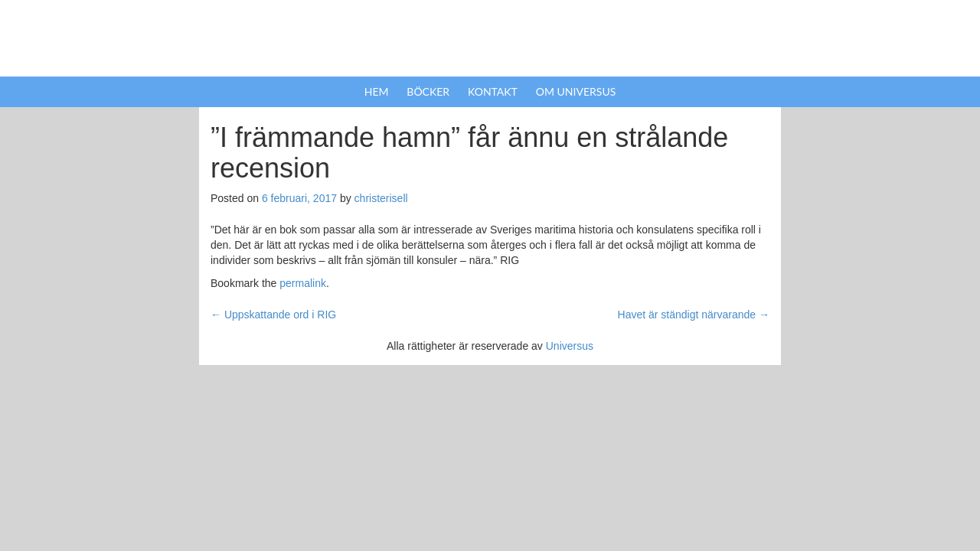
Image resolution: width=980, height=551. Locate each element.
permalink (303, 283)
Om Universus (576, 91)
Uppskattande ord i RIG (273, 315)
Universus (570, 346)
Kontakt (493, 91)
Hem (377, 91)
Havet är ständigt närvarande (694, 315)
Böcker (428, 91)
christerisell (381, 198)
